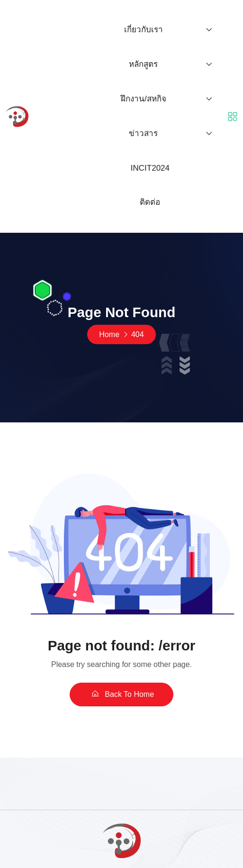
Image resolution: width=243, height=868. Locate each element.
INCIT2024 (150, 168)
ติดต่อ (150, 202)
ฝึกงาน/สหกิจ (144, 99)
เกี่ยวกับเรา (144, 30)
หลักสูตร (143, 64)
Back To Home (121, 694)
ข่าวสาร (143, 133)
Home (109, 334)
